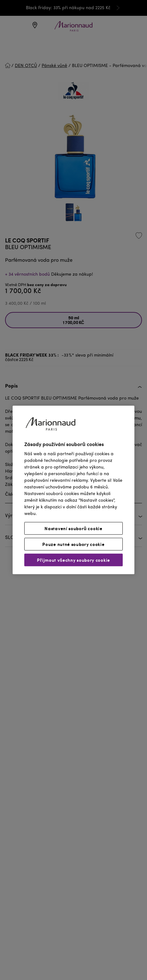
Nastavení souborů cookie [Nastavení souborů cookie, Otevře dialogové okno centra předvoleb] (73, 529)
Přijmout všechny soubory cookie (73, 560)
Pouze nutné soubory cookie (73, 544)
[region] (73, 490)
